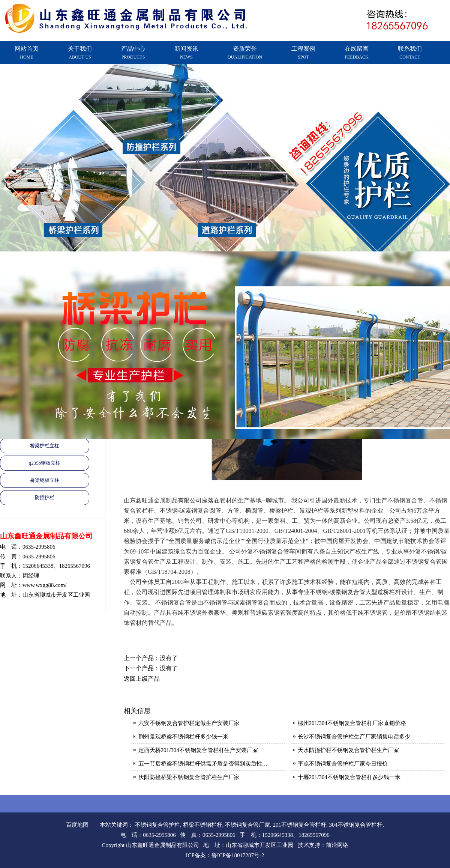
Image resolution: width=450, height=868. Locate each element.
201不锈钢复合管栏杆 (300, 825)
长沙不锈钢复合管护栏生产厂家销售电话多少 (354, 737)
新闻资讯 (186, 53)
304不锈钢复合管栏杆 (356, 825)
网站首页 (27, 53)
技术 (303, 845)
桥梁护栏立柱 (45, 446)
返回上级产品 (142, 679)
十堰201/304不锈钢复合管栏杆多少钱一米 (349, 777)
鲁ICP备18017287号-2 (238, 855)
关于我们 (80, 53)
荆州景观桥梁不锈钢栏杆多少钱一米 (183, 737)
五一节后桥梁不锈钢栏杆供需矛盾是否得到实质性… (203, 764)
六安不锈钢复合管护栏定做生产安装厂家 (189, 723)
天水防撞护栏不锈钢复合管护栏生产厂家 (348, 750)
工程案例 (303, 53)
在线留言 (357, 53)
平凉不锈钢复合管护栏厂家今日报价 (343, 764)
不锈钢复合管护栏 (157, 825)
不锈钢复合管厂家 (247, 825)
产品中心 (133, 53)
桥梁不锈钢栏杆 (203, 825)
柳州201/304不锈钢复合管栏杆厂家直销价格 (352, 723)
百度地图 (77, 825)
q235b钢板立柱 (45, 463)
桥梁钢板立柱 (45, 480)
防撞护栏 (45, 497)
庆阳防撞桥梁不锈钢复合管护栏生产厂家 (189, 777)
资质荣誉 (245, 53)
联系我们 (410, 53)
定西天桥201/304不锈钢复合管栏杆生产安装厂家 (198, 750)
